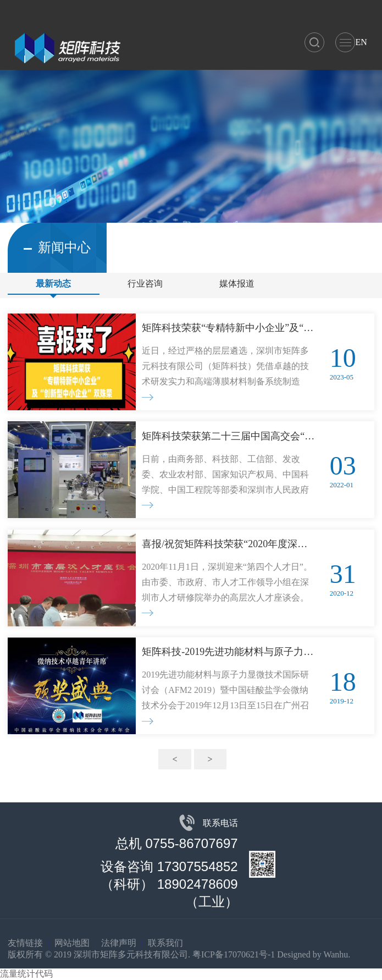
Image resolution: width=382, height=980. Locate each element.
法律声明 (119, 943)
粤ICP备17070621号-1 (234, 954)
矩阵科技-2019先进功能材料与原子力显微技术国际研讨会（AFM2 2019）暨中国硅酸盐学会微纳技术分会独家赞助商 (228, 652)
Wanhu (336, 954)
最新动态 (53, 283)
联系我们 (165, 943)
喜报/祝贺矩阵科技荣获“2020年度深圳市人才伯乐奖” (228, 544)
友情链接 (25, 943)
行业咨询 (145, 283)
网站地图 (72, 943)
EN (361, 42)
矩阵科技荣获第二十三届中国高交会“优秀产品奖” (228, 436)
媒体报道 (237, 283)
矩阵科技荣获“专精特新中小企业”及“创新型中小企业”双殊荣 (228, 328)
